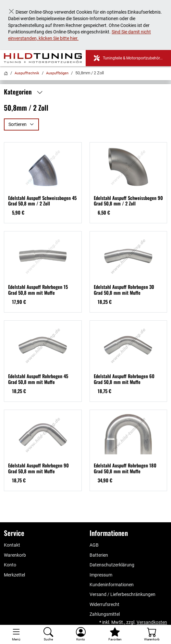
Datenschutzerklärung (112, 565)
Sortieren (18, 124)
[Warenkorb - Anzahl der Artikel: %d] (152, 634)
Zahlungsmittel (105, 614)
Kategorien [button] (25, 92)
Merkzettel (14, 575)
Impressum (101, 575)
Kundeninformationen (112, 585)
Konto (10, 565)
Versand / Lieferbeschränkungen (122, 594)
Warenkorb (15, 555)
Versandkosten (152, 622)
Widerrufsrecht (104, 604)
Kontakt (12, 545)
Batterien (99, 555)
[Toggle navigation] (16, 634)
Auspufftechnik (27, 73)
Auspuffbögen (57, 73)
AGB (94, 545)
